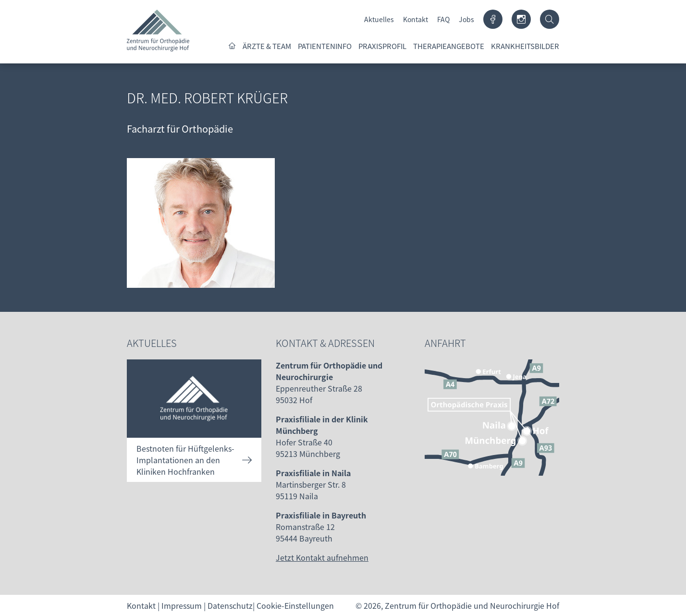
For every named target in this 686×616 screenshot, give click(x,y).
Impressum (182, 605)
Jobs (466, 19)
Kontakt (416, 19)
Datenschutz (230, 605)
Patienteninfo (325, 46)
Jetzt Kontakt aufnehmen (322, 557)
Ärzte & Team (267, 46)
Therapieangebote (449, 46)
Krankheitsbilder (525, 46)
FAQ (443, 19)
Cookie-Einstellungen (295, 605)
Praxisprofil (382, 46)
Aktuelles (379, 19)
